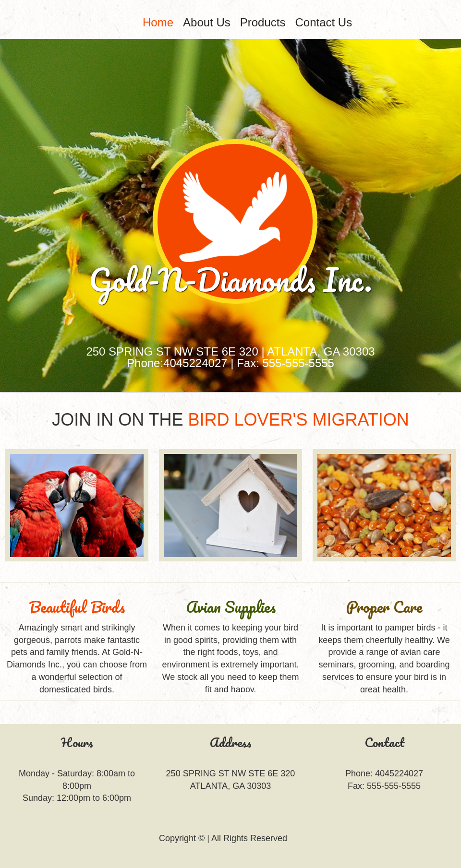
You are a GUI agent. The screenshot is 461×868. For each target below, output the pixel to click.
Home (158, 22)
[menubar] (259, 23)
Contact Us (323, 22)
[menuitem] (158, 23)
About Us (207, 22)
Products (263, 22)
